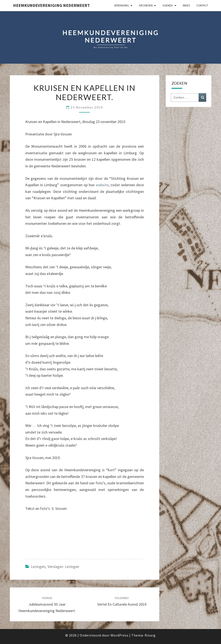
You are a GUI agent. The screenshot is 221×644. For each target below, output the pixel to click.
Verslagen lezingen (63, 567)
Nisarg (150, 635)
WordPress (120, 635)
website (102, 185)
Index (186, 5)
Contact (202, 5)
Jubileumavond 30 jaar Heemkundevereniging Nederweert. (47, 605)
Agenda (168, 5)
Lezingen (38, 567)
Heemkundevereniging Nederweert (51, 5)
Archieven (146, 5)
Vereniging (121, 5)
